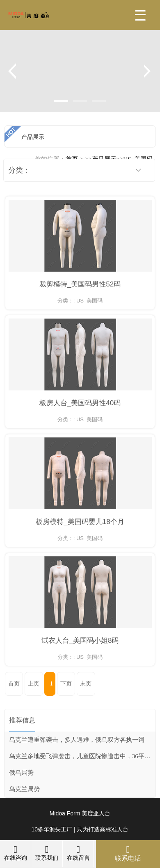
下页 (66, 684)
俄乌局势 (21, 773)
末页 (86, 684)
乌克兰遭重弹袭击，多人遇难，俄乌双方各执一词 (77, 740)
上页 (34, 684)
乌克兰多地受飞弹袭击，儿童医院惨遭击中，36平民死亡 (82, 756)
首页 (14, 684)
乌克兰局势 (24, 789)
